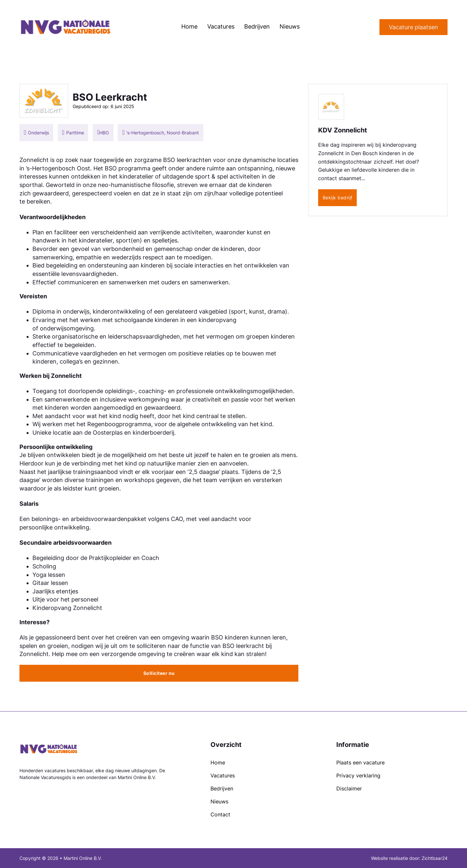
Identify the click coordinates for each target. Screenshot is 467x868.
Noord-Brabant (183, 133)
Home (189, 26)
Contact (220, 814)
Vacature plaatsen (413, 27)
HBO (104, 133)
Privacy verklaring (358, 775)
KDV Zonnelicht (343, 130)
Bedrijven (257, 26)
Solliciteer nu (159, 673)
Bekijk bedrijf (338, 198)
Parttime (75, 133)
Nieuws (290, 26)
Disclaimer (349, 788)
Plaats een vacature (360, 763)
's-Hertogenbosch (145, 133)
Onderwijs (38, 133)
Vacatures (221, 26)
